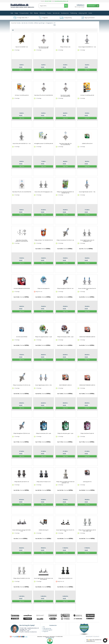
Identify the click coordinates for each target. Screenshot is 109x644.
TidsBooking (74, 13)
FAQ (44, 627)
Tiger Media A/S (97, 637)
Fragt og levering (47, 628)
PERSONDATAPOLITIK (50, 638)
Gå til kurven (92, 6)
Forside (18, 23)
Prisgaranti (45, 631)
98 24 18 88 (48, 1)
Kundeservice (65, 13)
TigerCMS (91, 637)
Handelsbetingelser (48, 630)
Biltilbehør (43, 13)
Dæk (12, 13)
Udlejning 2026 (83, 13)
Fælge (16, 13)
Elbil (31, 13)
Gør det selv (56, 13)
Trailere (49, 13)
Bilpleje (36, 13)
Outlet (90, 13)
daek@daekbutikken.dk (61, 1)
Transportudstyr (24, 13)
